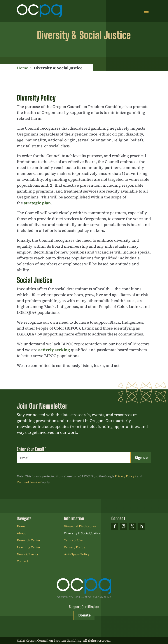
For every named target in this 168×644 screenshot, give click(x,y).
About (21, 533)
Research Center (29, 540)
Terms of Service (28, 482)
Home (23, 68)
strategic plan (37, 203)
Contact (22, 561)
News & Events (28, 554)
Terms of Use (73, 540)
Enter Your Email (32, 449)
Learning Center (29, 547)
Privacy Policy (125, 476)
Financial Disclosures (80, 526)
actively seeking (54, 350)
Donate (84, 615)
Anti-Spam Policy (77, 554)
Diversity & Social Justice (82, 533)
